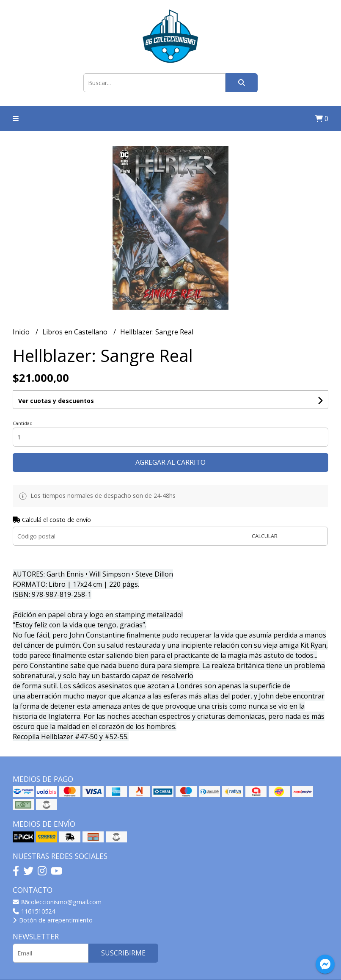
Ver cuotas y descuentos (56, 401)
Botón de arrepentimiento (53, 920)
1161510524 (34, 911)
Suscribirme (123, 953)
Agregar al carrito (170, 462)
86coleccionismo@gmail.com (57, 902)
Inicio (22, 332)
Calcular (265, 536)
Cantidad (23, 423)
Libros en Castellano (76, 332)
